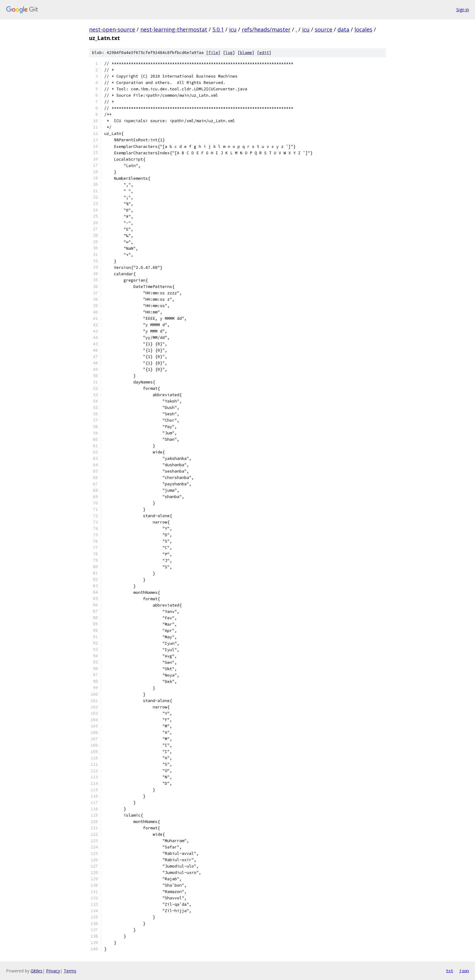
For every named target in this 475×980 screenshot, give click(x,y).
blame (246, 53)
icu (233, 29)
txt (450, 971)
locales (363, 29)
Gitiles (37, 971)
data (343, 29)
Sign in (463, 10)
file (213, 53)
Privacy (53, 971)
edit (264, 53)
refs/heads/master (266, 29)
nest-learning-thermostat (174, 29)
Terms (70, 971)
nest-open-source (112, 29)
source (324, 29)
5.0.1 (218, 29)
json (464, 971)
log (229, 53)
